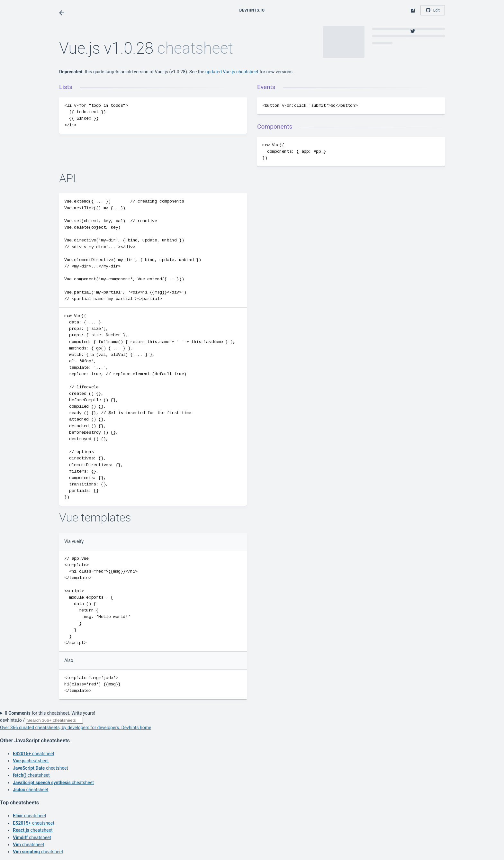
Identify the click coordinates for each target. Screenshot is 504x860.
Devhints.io (252, 10)
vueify (78, 541)
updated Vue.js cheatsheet (232, 72)
